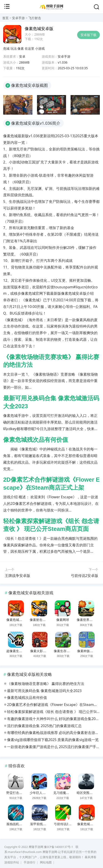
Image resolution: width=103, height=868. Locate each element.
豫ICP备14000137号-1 (59, 847)
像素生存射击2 (64, 651)
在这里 (29, 48)
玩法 (14, 48)
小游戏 (40, 48)
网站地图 (46, 862)
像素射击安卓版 (41, 620)
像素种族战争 (87, 651)
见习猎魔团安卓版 (66, 793)
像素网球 (63, 620)
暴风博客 (91, 857)
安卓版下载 (88, 35)
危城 (6, 48)
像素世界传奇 (86, 620)
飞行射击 (35, 18)
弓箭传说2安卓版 (85, 576)
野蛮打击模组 (16, 793)
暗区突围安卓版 (88, 793)
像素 (21, 48)
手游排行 (29, 862)
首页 (5, 18)
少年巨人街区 (39, 793)
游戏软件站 (12, 862)
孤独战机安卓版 (17, 824)
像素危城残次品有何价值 (36, 440)
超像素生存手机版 (19, 651)
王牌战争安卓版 (17, 576)
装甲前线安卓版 (41, 824)
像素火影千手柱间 (43, 651)
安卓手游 (18, 18)
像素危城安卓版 (17, 620)
